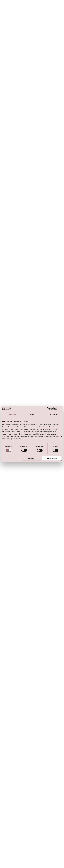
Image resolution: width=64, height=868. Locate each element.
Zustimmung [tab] (11, 414)
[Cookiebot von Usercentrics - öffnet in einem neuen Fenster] (48, 409)
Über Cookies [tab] (53, 414)
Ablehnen (32, 458)
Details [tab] (32, 414)
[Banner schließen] (61, 409)
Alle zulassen (52, 458)
